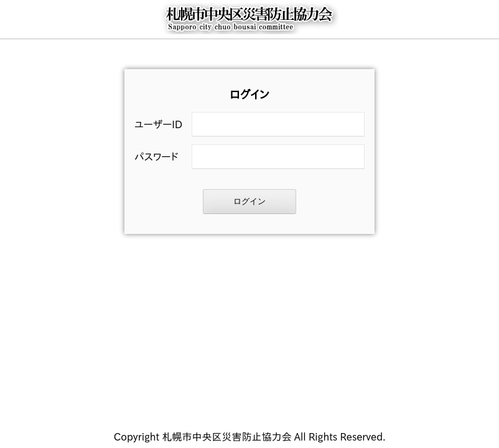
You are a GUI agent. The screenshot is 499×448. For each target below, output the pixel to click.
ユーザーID (158, 124)
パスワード (156, 157)
